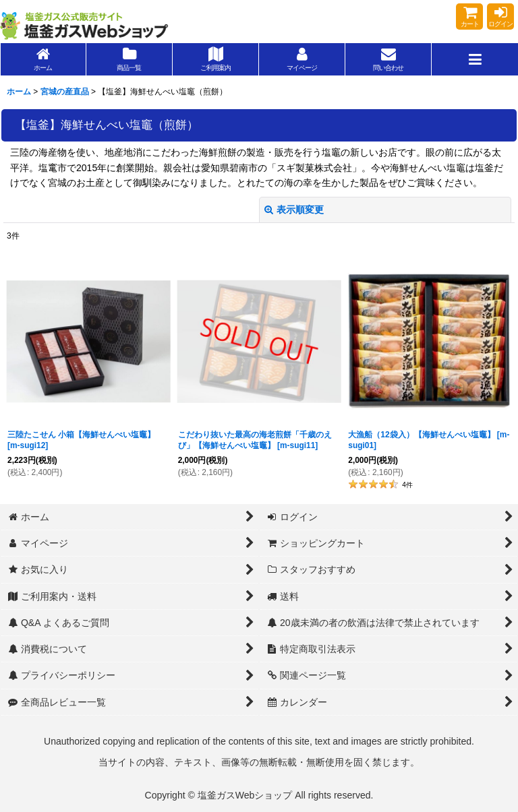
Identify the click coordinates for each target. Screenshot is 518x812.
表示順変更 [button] (294, 210)
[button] (475, 59)
